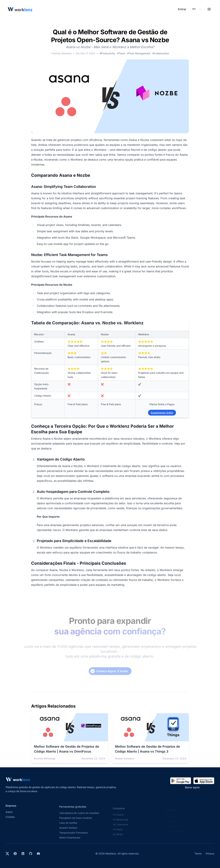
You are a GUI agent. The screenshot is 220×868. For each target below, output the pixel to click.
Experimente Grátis (162, 413)
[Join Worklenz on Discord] (38, 854)
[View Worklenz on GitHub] (31, 854)
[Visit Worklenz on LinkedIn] (23, 854)
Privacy (210, 854)
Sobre (9, 816)
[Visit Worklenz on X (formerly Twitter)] (7, 854)
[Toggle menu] (209, 9)
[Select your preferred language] (197, 9)
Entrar (182, 9)
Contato (10, 821)
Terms (198, 854)
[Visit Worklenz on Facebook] (15, 854)
